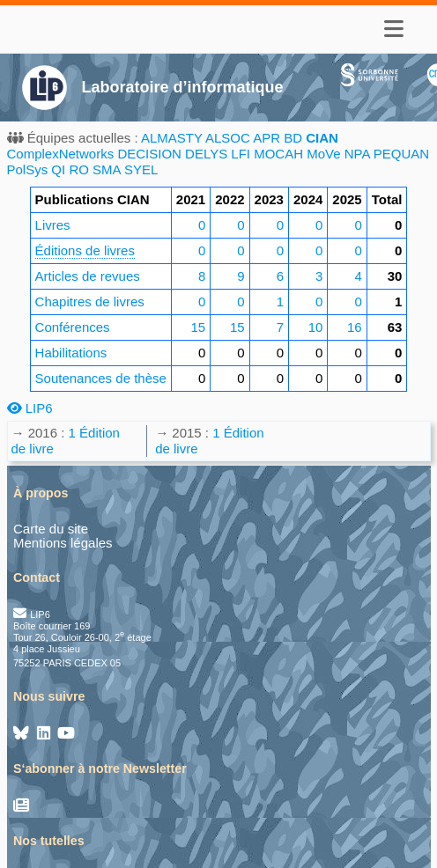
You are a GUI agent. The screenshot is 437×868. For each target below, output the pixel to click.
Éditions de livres (85, 250)
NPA (357, 154)
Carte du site (51, 529)
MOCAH (278, 154)
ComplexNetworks (61, 154)
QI (58, 169)
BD (293, 138)
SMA (107, 169)
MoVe (323, 154)
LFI (241, 154)
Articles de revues (88, 276)
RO (79, 169)
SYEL (141, 169)
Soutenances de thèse (101, 378)
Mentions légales (63, 543)
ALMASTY (172, 138)
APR (267, 138)
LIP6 (30, 408)
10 (316, 327)
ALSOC (228, 138)
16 (355, 327)
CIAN (322, 138)
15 (199, 327)
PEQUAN (401, 154)
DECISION (149, 154)
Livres (53, 225)
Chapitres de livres (90, 302)
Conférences (73, 327)
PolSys (28, 169)
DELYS (206, 154)
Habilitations (71, 353)
